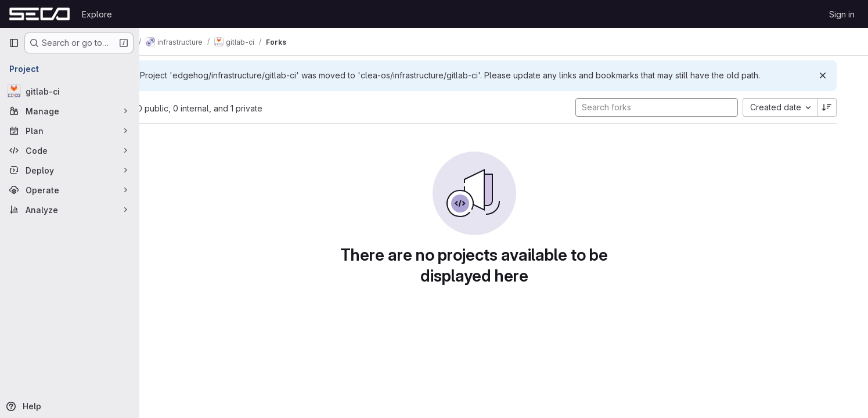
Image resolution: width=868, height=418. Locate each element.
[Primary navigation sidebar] (14, 43)
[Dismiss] (840, 75)
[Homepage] (39, 14)
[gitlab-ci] (70, 91)
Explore (97, 14)
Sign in (842, 14)
